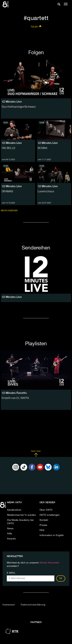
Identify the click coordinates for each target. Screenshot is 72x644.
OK (61, 578)
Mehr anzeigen (10, 211)
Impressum (9, 605)
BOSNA (42, 148)
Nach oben (36, 454)
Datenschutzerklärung (33, 605)
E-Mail (11, 573)
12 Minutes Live (12, 143)
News (10, 529)
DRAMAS (7, 192)
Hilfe (10, 534)
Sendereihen (14, 510)
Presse (43, 525)
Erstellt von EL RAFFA (15, 398)
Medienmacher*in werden (22, 515)
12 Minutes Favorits (14, 393)
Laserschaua (46, 192)
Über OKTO (46, 510)
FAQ (42, 530)
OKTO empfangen (50, 515)
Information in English (52, 535)
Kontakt (44, 520)
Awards (11, 539)
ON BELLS (8, 148)
